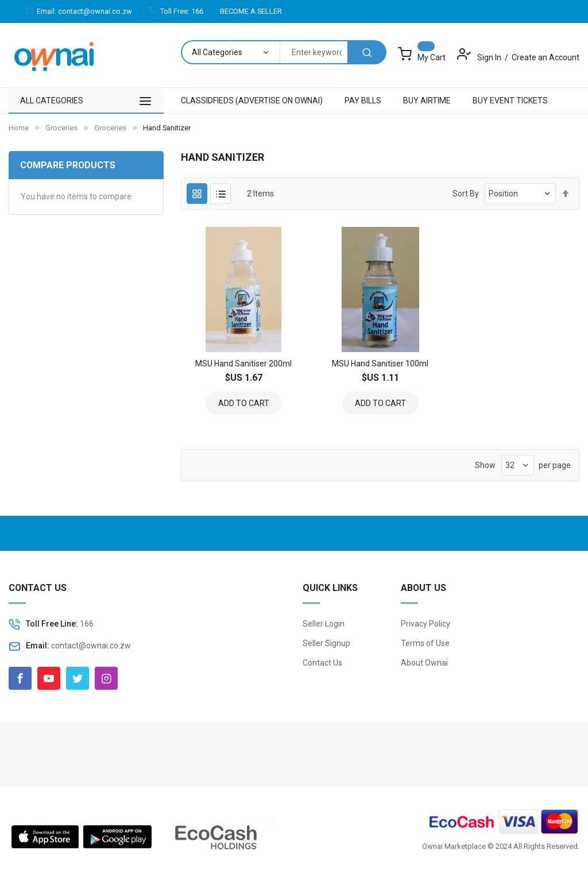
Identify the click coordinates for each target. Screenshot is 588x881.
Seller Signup (326, 643)
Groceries (61, 128)
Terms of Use (425, 643)
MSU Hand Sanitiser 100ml (380, 364)
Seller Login (324, 624)
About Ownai (424, 663)
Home (19, 128)
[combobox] (314, 52)
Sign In (490, 57)
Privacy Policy (425, 624)
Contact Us (322, 663)
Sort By (466, 194)
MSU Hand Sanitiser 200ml (243, 364)
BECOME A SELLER (251, 11)
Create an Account (546, 57)
